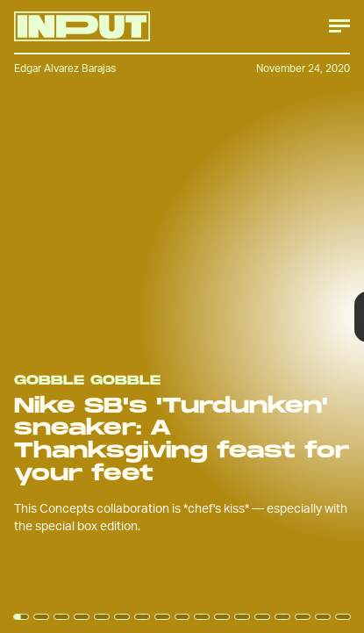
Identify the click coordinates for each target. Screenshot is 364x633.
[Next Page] (242, 316)
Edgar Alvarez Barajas (65, 68)
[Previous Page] (60, 316)
